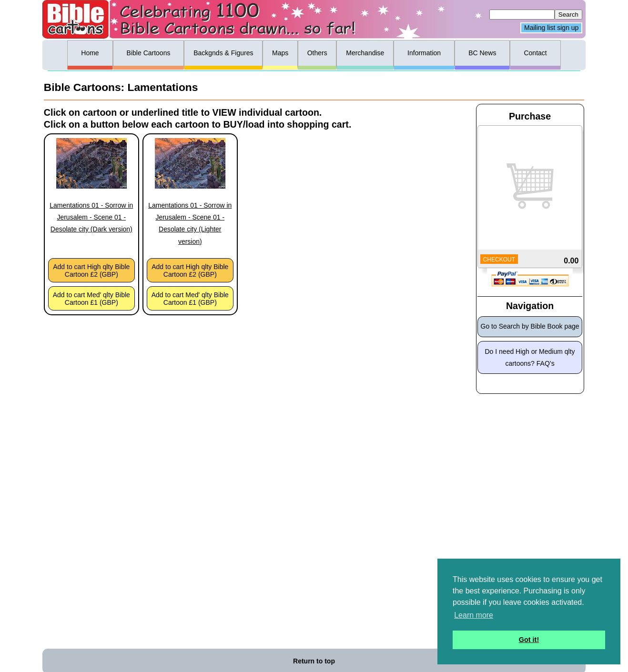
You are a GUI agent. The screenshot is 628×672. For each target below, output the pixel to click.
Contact (535, 53)
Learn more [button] (474, 615)
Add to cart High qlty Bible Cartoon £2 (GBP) (91, 271)
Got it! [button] (529, 640)
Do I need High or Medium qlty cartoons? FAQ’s (530, 357)
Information (424, 53)
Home (90, 53)
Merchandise (365, 53)
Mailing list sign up (551, 28)
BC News (482, 53)
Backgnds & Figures (223, 53)
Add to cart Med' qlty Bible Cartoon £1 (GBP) (91, 299)
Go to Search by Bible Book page (530, 326)
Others (317, 53)
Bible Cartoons (149, 53)
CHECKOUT (499, 260)
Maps (280, 53)
